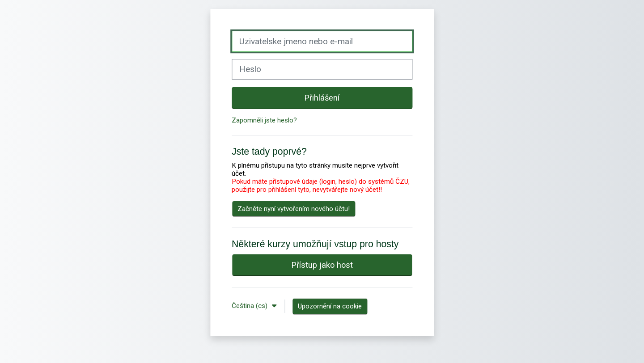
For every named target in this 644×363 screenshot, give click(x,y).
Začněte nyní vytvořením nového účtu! (294, 209)
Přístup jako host (322, 265)
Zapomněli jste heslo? (264, 120)
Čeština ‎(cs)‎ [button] (250, 306)
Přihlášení (322, 98)
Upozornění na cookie (330, 306)
